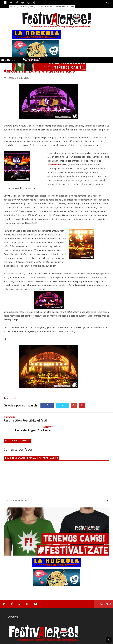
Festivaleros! (9, 641)
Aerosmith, (28, 78)
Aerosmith (11, 398)
